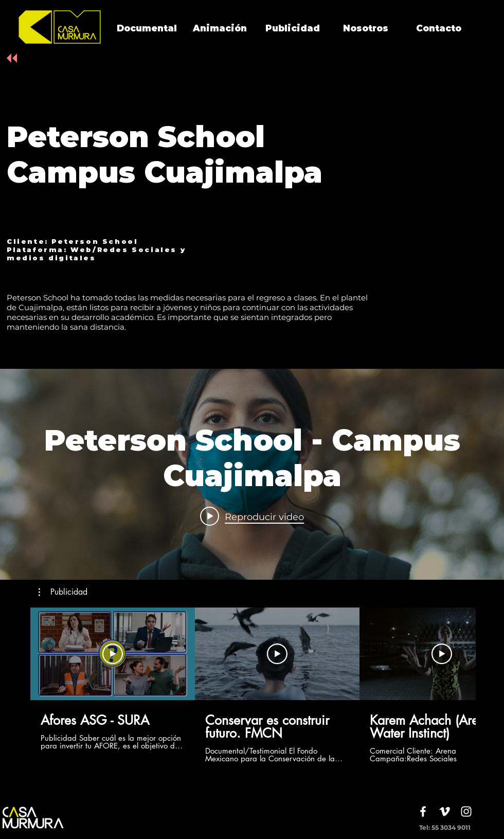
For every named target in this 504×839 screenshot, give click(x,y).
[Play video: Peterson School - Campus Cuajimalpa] (252, 516)
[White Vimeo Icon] (445, 811)
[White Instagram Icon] (466, 811)
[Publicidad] (293, 29)
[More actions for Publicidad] (63, 592)
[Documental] (147, 29)
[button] (63, 592)
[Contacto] (439, 29)
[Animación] (220, 29)
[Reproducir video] (113, 654)
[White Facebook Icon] (423, 811)
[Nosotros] (366, 29)
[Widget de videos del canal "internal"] (252, 474)
